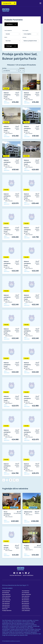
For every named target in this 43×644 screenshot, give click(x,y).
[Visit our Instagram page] (17, 573)
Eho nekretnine (25, 598)
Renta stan (5, 609)
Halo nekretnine (26, 596)
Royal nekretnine (6, 594)
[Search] (15, 3)
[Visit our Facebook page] (14, 573)
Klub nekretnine (6, 598)
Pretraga (11, 46)
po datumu (7, 71)
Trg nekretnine (25, 605)
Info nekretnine (25, 593)
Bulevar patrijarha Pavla (30, 41)
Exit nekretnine (25, 602)
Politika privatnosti (16, 575)
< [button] (4, 480)
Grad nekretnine (6, 591)
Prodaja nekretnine (7, 611)
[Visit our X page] (23, 573)
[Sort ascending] (21, 71)
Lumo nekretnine (26, 611)
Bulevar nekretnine (26, 594)
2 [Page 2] (11, 480)
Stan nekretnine (6, 602)
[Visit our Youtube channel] (20, 573)
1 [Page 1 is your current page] (7, 480)
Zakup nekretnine (26, 609)
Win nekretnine (25, 600)
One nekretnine (25, 607)
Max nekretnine (25, 603)
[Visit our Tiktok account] (29, 573)
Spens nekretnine (6, 600)
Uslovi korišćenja (28, 575)
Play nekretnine (6, 603)
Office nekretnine (6, 596)
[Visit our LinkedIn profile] (26, 573)
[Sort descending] (23, 71)
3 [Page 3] (14, 480)
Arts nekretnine (6, 607)
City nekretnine (25, 591)
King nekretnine (6, 605)
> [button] (17, 480)
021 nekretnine (6, 593)
